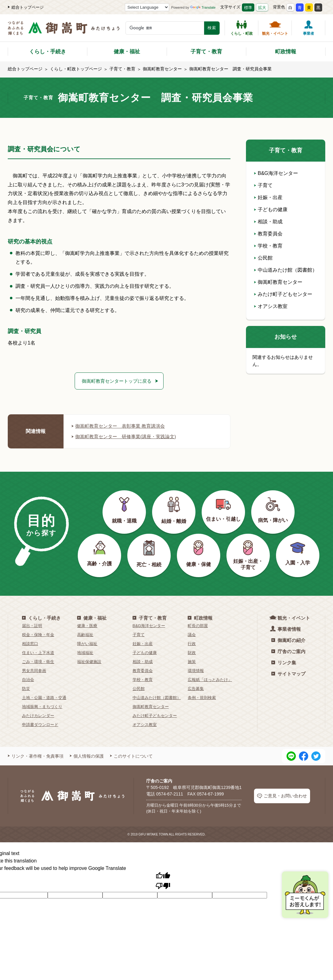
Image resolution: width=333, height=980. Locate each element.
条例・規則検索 (202, 698)
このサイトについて (131, 757)
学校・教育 (268, 246)
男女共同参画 (34, 671)
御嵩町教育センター (162, 69)
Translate (203, 7)
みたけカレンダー (38, 716)
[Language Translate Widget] (147, 7)
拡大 (262, 8)
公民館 (263, 258)
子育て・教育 (206, 52)
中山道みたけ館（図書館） (286, 270)
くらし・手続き (48, 52)
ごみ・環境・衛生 (38, 662)
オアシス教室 (271, 306)
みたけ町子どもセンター (283, 294)
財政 (192, 653)
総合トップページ (26, 7)
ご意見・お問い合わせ (282, 797)
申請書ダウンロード (40, 725)
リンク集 (284, 663)
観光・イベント (275, 28)
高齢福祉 (85, 635)
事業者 (309, 28)
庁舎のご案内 (288, 652)
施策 (192, 662)
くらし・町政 (242, 28)
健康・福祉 (127, 52)
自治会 (28, 680)
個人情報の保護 (87, 757)
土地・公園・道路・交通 (44, 698)
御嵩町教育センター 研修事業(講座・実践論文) (127, 437)
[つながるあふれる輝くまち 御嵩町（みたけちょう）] (64, 31)
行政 (192, 644)
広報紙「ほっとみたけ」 (210, 680)
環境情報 (196, 671)
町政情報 (286, 52)
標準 (248, 8)
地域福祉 (85, 653)
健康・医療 (87, 626)
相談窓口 (30, 644)
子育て (263, 185)
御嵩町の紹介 (288, 641)
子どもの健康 (271, 209)
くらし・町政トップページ (76, 69)
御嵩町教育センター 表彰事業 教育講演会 (121, 427)
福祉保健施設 (89, 662)
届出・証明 (32, 626)
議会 (192, 635)
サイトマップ (288, 674)
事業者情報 (286, 629)
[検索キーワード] (165, 28)
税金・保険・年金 (38, 635)
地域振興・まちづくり (42, 707)
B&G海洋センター (276, 173)
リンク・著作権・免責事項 (36, 757)
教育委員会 (268, 234)
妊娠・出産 (268, 197)
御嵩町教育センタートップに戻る (117, 381)
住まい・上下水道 (38, 653)
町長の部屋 (198, 626)
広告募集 (196, 689)
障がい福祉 (87, 644)
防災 (26, 689)
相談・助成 (268, 222)
